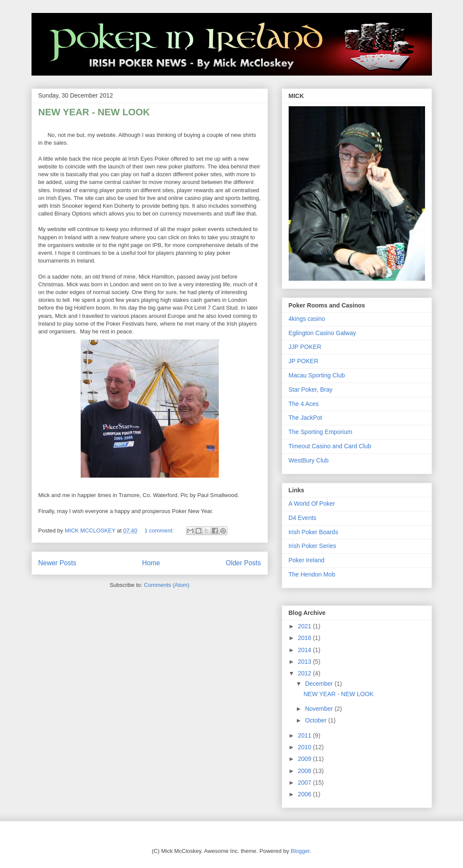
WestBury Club (309, 460)
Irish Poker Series (312, 546)
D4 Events (303, 518)
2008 (305, 771)
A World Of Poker (312, 504)
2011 (305, 735)
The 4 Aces (304, 404)
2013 (305, 662)
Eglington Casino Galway (322, 333)
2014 (305, 650)
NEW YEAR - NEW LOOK (94, 112)
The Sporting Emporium (321, 432)
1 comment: (160, 531)
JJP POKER (305, 347)
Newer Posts (57, 563)
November (320, 709)
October (317, 720)
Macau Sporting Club (317, 375)
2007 (305, 782)
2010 (305, 747)
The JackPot (306, 418)
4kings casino (307, 319)
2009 (305, 759)
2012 (305, 673)
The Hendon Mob (312, 574)
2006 (305, 794)
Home (151, 563)
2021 (305, 626)
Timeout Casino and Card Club (330, 446)
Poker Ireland (307, 560)
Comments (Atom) (167, 585)
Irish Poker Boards (313, 532)
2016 (305, 638)
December (320, 684)
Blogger (300, 851)
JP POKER (304, 361)
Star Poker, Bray (311, 390)
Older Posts (243, 563)
